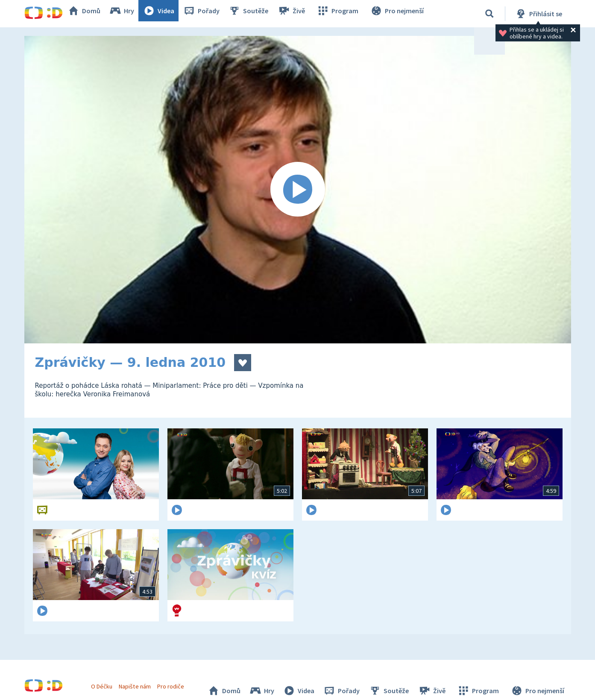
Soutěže (258, 14)
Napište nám (139, 682)
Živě (300, 14)
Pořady (211, 14)
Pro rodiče (175, 682)
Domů (93, 14)
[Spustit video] (298, 190)
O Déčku (106, 682)
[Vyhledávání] (489, 14)
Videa (168, 14)
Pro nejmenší (399, 14)
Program (343, 14)
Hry (131, 14)
